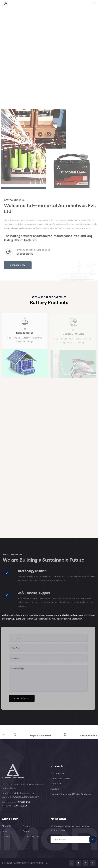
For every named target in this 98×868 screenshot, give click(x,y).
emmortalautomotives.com (35, 863)
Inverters (55, 789)
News (4, 831)
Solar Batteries (57, 773)
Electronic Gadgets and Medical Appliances (71, 794)
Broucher (6, 836)
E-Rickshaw (56, 784)
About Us (6, 826)
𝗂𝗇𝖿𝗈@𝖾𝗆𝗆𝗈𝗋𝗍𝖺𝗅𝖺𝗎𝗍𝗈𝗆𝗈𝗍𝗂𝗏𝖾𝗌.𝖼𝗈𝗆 (19, 793)
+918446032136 (20, 806)
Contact (27, 831)
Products (27, 826)
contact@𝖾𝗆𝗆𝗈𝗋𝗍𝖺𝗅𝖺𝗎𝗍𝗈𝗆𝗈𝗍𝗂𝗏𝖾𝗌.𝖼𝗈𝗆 (20, 797)
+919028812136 (23, 802)
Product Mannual (31, 836)
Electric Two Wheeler (60, 779)
